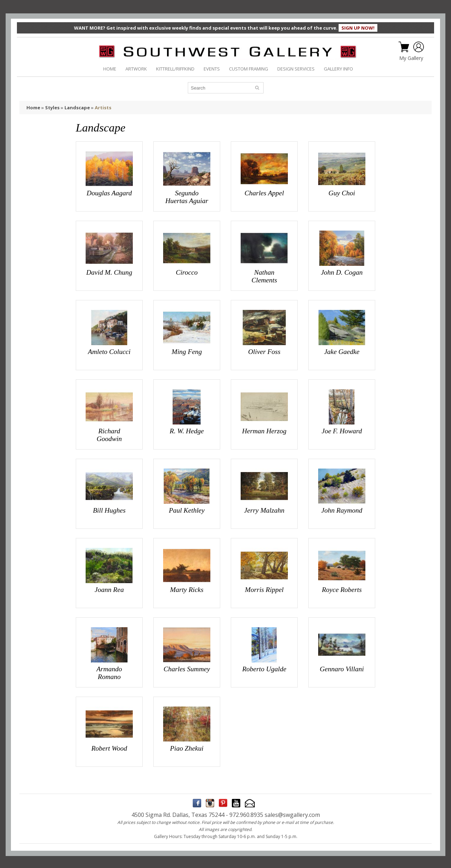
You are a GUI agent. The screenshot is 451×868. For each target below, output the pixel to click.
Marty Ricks (187, 589)
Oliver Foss (264, 351)
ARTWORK (136, 69)
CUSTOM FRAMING (249, 69)
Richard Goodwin (109, 435)
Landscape (77, 108)
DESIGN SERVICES (296, 69)
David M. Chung (109, 272)
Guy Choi (342, 193)
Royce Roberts (342, 589)
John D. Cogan (342, 272)
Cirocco (187, 272)
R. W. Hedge (187, 431)
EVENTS (212, 69)
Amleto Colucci (109, 351)
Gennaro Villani (342, 668)
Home (33, 108)
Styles (52, 108)
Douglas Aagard (109, 193)
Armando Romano (109, 672)
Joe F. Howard (342, 431)
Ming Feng (187, 351)
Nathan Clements (264, 276)
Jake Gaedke (342, 351)
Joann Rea (109, 589)
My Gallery (411, 58)
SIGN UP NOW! (358, 28)
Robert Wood (109, 747)
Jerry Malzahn (264, 510)
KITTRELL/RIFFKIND (175, 69)
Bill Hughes (109, 510)
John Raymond (342, 510)
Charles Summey (187, 668)
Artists (103, 108)
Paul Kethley (187, 510)
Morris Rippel (264, 589)
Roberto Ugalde (264, 668)
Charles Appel (264, 193)
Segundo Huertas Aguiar (187, 197)
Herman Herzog (264, 431)
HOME (110, 69)
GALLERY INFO (338, 69)
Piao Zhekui (187, 747)
